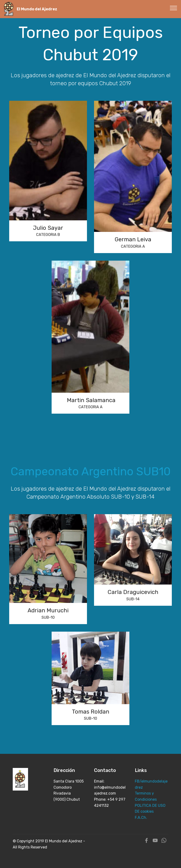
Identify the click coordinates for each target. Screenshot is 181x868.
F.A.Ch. (141, 818)
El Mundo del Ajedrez (37, 9)
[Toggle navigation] (174, 8)
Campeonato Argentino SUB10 (91, 471)
